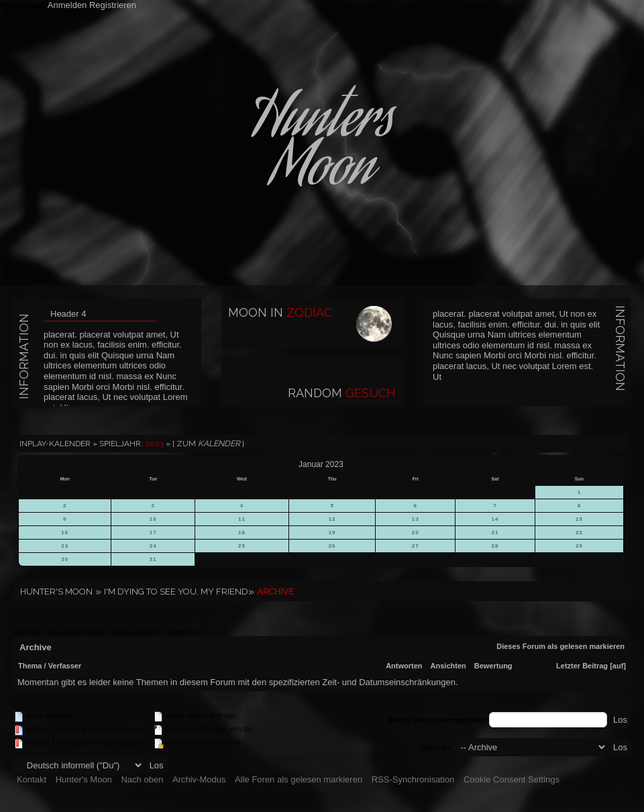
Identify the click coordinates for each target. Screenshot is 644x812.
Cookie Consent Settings (512, 779)
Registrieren (113, 5)
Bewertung (493, 666)
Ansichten (448, 666)
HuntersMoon (322, 148)
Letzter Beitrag (582, 666)
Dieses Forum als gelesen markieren (560, 646)
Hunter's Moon (56, 592)
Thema (30, 666)
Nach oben (142, 779)
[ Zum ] (208, 444)
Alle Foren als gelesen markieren (299, 779)
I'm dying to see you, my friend (176, 592)
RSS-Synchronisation (413, 779)
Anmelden (67, 5)
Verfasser (65, 666)
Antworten (404, 666)
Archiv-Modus (199, 779)
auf (618, 666)
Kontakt (32, 779)
